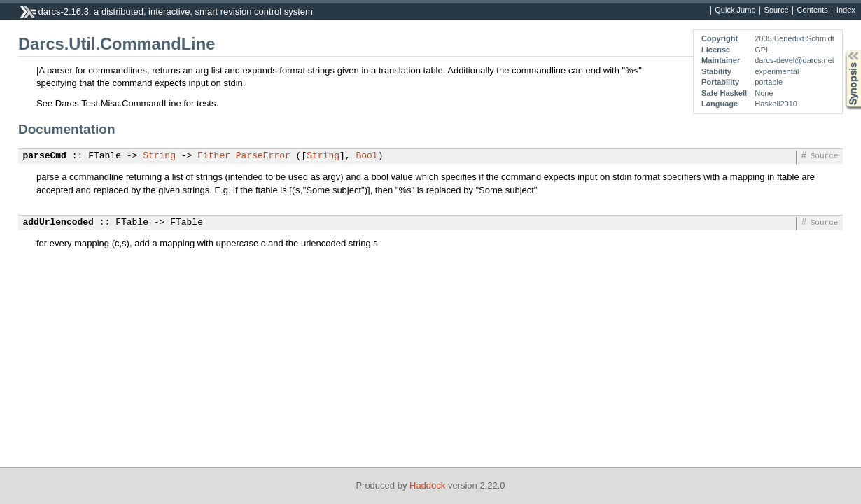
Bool (366, 156)
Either (214, 156)
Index (846, 10)
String (159, 156)
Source (777, 10)
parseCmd (45, 156)
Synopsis (842, 51)
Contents (813, 10)
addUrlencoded (58, 223)
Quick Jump (735, 10)
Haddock (427, 485)
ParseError (263, 156)
